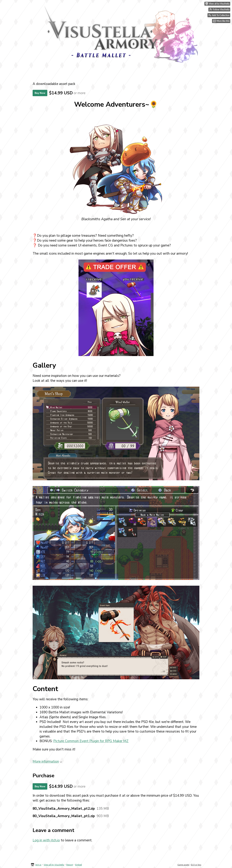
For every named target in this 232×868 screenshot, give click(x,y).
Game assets (183, 865)
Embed (79, 865)
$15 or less (196, 865)
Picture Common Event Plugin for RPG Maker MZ (91, 741)
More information (47, 762)
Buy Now (40, 93)
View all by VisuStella (54, 865)
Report (70, 865)
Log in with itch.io (46, 840)
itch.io (38, 865)
